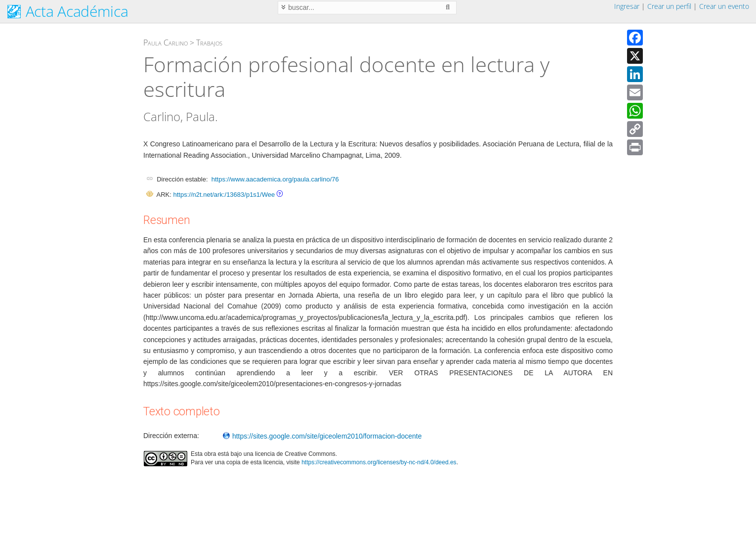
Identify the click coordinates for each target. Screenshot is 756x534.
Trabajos (209, 43)
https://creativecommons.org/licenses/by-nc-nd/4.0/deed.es (379, 462)
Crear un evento (724, 6)
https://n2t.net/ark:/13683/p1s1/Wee (224, 195)
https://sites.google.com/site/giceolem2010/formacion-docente (322, 436)
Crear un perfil (669, 6)
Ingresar (627, 6)
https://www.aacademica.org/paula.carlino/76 (275, 179)
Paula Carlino (166, 43)
